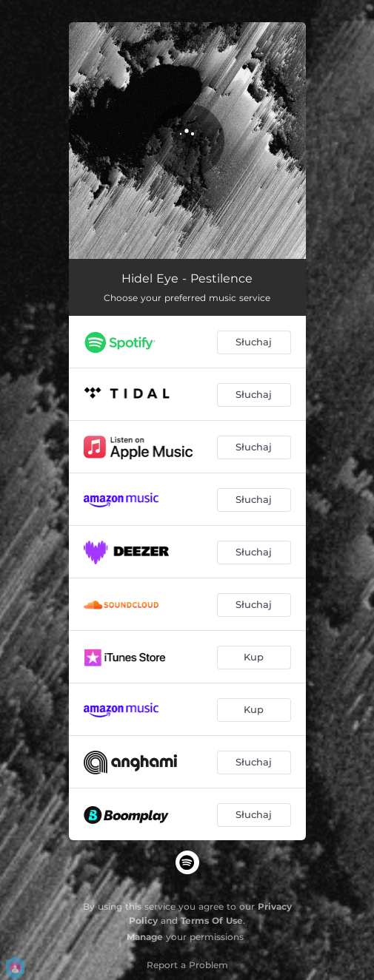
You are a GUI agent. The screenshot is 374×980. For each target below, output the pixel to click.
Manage (145, 937)
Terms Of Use (212, 920)
